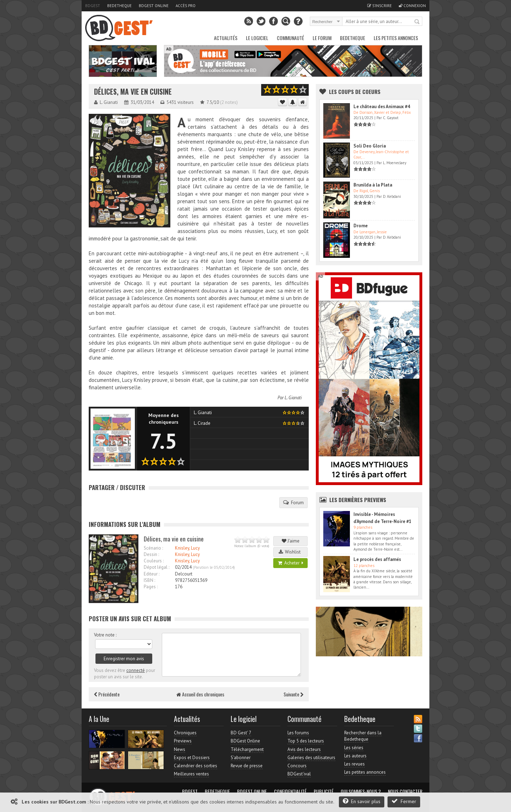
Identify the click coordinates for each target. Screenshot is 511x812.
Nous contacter (405, 791)
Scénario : (153, 548)
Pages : (151, 587)
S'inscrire (380, 6)
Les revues (355, 764)
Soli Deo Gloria (370, 146)
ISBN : (149, 580)
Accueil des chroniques (200, 694)
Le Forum (322, 38)
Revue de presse (247, 766)
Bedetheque (119, 6)
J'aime (291, 541)
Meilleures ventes (191, 774)
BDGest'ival (299, 774)
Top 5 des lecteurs (306, 741)
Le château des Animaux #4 (382, 107)
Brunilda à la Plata (373, 185)
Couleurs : (154, 561)
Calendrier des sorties (196, 766)
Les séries (354, 748)
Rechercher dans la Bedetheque (363, 736)
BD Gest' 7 (241, 733)
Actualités (226, 38)
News (180, 749)
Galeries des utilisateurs (311, 758)
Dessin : (151, 554)
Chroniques (185, 733)
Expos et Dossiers (192, 758)
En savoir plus (362, 801)
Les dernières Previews (358, 500)
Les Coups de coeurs (355, 91)
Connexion (412, 6)
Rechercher (417, 22)
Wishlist (291, 552)
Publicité (324, 791)
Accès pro (186, 6)
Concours (297, 766)
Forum (293, 502)
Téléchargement (247, 749)
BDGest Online (154, 6)
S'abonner (241, 758)
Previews (183, 741)
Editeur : (152, 574)
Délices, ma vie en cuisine (133, 92)
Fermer (404, 801)
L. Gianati (293, 398)
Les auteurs (355, 756)
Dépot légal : (156, 567)
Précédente (107, 694)
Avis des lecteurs (304, 749)
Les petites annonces (396, 38)
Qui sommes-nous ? (361, 791)
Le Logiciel (257, 38)
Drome (361, 226)
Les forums (298, 733)
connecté (136, 670)
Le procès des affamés (377, 559)
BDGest (93, 6)
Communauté (290, 38)
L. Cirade (202, 423)
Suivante (293, 694)
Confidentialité (290, 791)
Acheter (291, 563)
